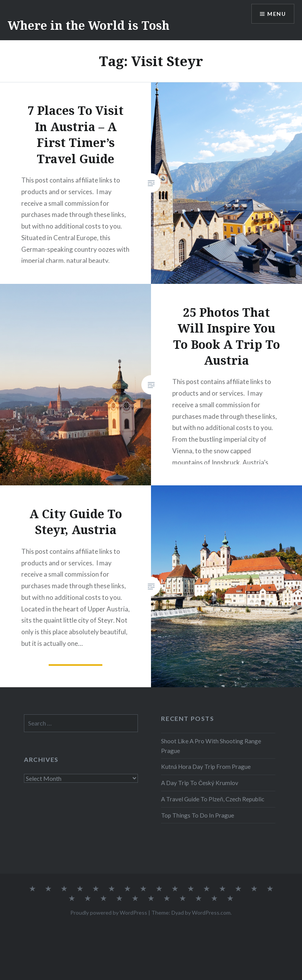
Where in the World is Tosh (89, 25)
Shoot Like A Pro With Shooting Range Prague (211, 746)
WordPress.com (211, 913)
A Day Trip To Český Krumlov (200, 783)
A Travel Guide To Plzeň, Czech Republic (213, 799)
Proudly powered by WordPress (109, 913)
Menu (277, 14)
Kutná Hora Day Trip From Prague (206, 767)
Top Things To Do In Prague (198, 815)
